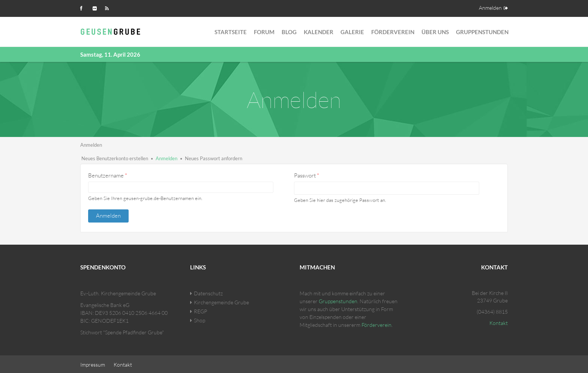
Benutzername (108, 175)
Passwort (307, 175)
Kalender (319, 32)
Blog (289, 32)
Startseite (231, 32)
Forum (264, 32)
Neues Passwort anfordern (214, 158)
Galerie (352, 32)
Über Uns (435, 32)
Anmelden (490, 8)
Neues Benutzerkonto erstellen (115, 158)
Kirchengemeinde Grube (221, 301)
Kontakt (499, 322)
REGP (200, 310)
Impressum (93, 363)
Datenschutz (208, 292)
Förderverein (393, 32)
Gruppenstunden (482, 32)
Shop (199, 319)
